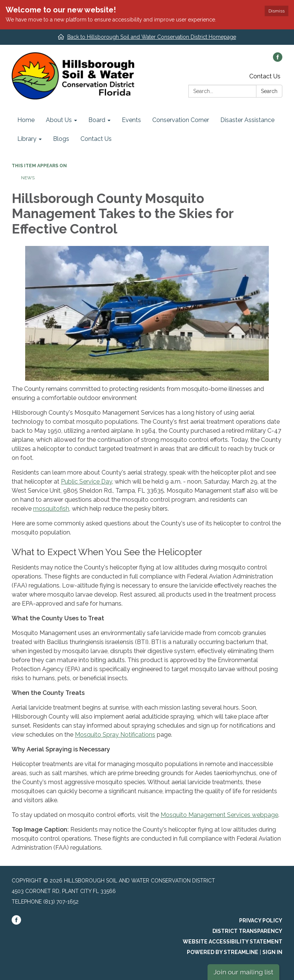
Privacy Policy (261, 920)
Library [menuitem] (27, 139)
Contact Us (265, 76)
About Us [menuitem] (59, 120)
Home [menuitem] (26, 120)
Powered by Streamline (223, 952)
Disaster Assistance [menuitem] (247, 120)
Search (269, 91)
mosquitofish (51, 509)
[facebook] (278, 60)
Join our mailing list (243, 972)
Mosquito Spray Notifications (115, 735)
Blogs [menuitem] (61, 139)
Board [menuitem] (97, 120)
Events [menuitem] (131, 120)
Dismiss (277, 11)
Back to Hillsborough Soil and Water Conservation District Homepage (152, 37)
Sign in (272, 952)
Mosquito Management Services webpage (219, 815)
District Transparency (247, 931)
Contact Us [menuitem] (96, 139)
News (28, 178)
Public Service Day (86, 482)
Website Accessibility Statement (233, 942)
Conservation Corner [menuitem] (181, 120)
